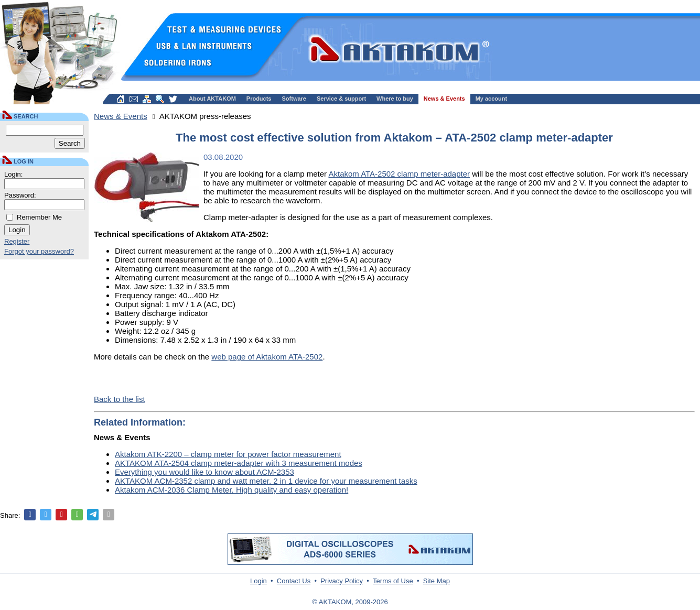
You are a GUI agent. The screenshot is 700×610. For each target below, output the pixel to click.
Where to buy (395, 99)
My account (492, 99)
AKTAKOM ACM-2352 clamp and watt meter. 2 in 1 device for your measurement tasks (266, 481)
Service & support (341, 99)
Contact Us (294, 581)
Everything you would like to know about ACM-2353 (204, 472)
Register (17, 241)
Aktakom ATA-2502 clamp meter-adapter (399, 174)
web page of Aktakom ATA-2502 (267, 357)
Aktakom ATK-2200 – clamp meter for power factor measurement (228, 454)
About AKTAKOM (212, 99)
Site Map (437, 581)
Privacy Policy (342, 581)
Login (259, 581)
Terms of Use (393, 581)
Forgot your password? (39, 251)
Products (259, 99)
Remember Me (39, 217)
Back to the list (120, 399)
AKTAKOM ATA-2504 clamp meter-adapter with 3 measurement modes (239, 463)
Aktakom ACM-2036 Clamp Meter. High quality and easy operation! (231, 490)
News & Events (444, 99)
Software (294, 99)
